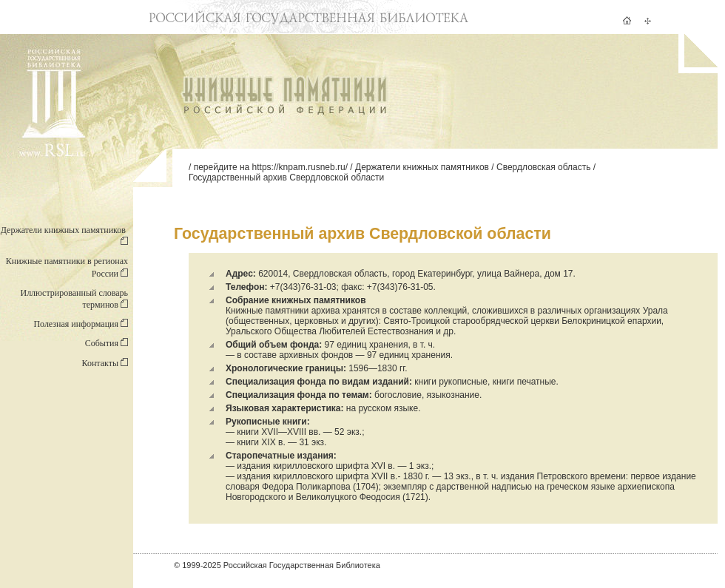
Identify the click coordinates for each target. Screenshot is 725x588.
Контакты (105, 363)
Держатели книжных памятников (422, 167)
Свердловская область (543, 167)
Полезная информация (81, 324)
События (107, 343)
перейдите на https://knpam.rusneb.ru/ (271, 167)
